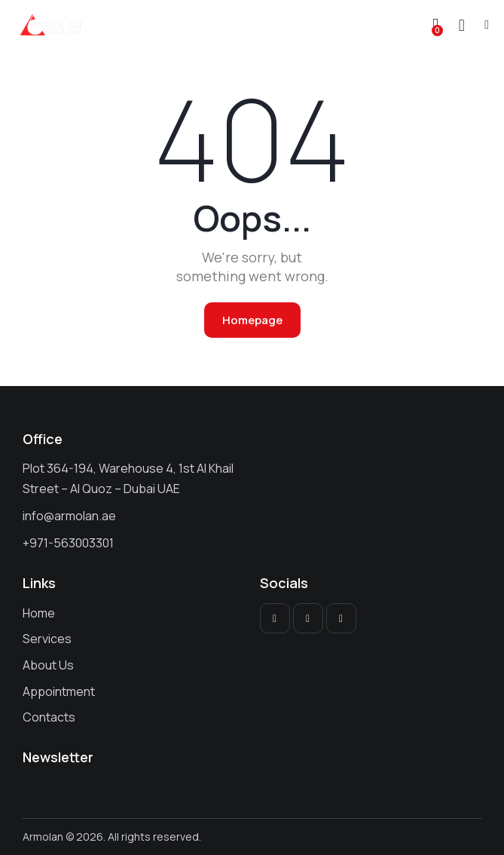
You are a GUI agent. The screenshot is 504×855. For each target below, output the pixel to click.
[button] (487, 24)
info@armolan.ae (69, 516)
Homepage (252, 320)
